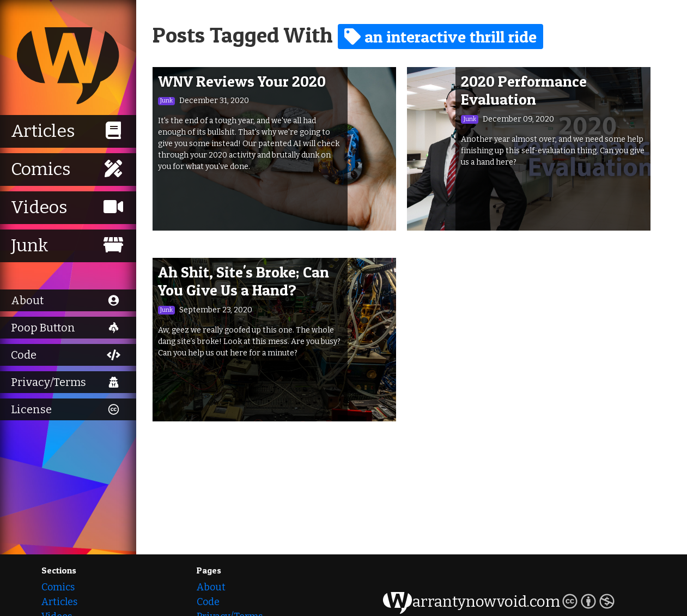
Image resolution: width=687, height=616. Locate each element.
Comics (58, 587)
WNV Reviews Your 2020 (242, 81)
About (211, 587)
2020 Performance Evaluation (524, 90)
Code (208, 602)
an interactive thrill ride (440, 37)
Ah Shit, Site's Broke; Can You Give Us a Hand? (244, 281)
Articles (59, 602)
